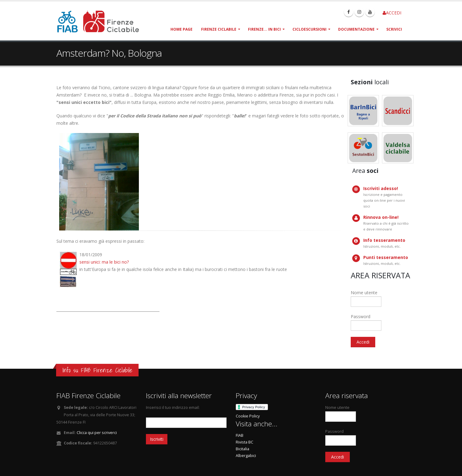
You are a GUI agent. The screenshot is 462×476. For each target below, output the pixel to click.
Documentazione (356, 29)
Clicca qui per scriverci (97, 433)
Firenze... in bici (264, 29)
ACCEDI (392, 13)
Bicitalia (242, 449)
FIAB (240, 435)
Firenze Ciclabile (219, 29)
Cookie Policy (248, 416)
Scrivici (394, 29)
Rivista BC (244, 442)
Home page (181, 29)
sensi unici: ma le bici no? (104, 262)
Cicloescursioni (309, 29)
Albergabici (246, 456)
